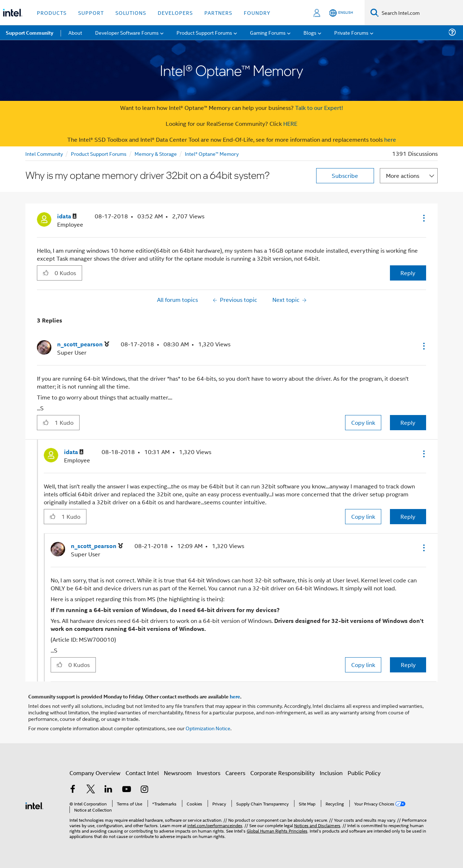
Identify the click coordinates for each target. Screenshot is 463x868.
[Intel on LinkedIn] (109, 790)
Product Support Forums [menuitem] (204, 32)
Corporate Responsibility (283, 773)
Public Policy (364, 773)
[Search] (375, 12)
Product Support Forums (99, 153)
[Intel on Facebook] (73, 790)
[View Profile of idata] (67, 216)
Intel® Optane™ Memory (212, 153)
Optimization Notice (208, 728)
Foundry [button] (257, 12)
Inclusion (331, 773)
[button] (423, 218)
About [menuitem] (75, 32)
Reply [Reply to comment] (408, 422)
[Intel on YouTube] (127, 790)
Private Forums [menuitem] (351, 32)
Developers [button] (175, 12)
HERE (290, 123)
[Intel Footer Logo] (34, 805)
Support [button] (91, 12)
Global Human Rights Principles (277, 831)
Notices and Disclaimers (317, 825)
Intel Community (44, 153)
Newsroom (178, 773)
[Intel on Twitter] (91, 790)
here (390, 139)
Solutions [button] (131, 12)
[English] (341, 13)
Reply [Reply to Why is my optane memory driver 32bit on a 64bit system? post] (408, 273)
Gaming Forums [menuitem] (268, 32)
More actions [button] (403, 176)
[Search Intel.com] (421, 13)
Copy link (363, 422)
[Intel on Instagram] (144, 790)
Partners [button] (218, 12)
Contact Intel (142, 773)
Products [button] (52, 12)
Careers (235, 773)
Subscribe (345, 176)
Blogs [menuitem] (310, 32)
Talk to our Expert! (319, 108)
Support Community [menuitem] (29, 33)
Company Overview (95, 773)
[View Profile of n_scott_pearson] (83, 344)
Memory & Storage (156, 153)
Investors (209, 773)
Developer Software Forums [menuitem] (127, 32)
